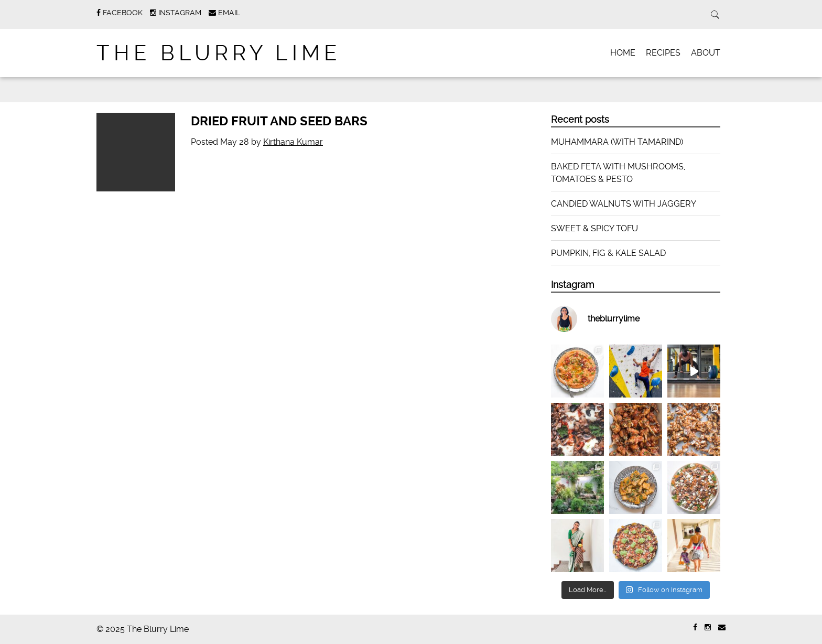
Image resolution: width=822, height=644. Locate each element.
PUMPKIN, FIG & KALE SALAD (608, 253)
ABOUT (706, 53)
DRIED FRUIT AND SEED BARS (279, 121)
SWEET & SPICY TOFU (594, 228)
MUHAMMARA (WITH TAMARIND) (617, 142)
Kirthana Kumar (293, 142)
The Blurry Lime (219, 53)
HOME (623, 53)
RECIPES (663, 53)
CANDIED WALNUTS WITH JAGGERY (624, 204)
